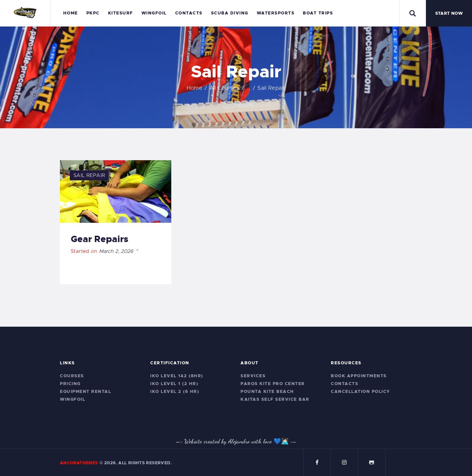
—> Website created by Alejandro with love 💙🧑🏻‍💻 (232, 441)
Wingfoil (73, 399)
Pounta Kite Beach (267, 391)
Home (195, 88)
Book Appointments (359, 376)
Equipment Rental (85, 391)
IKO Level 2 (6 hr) (175, 391)
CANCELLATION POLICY (360, 391)
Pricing (70, 384)
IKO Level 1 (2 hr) (174, 384)
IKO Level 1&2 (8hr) (177, 376)
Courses (72, 376)
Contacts (345, 384)
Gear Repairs (99, 239)
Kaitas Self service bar (275, 399)
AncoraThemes (79, 463)
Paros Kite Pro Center (273, 384)
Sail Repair (89, 175)
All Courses (224, 88)
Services (253, 376)
